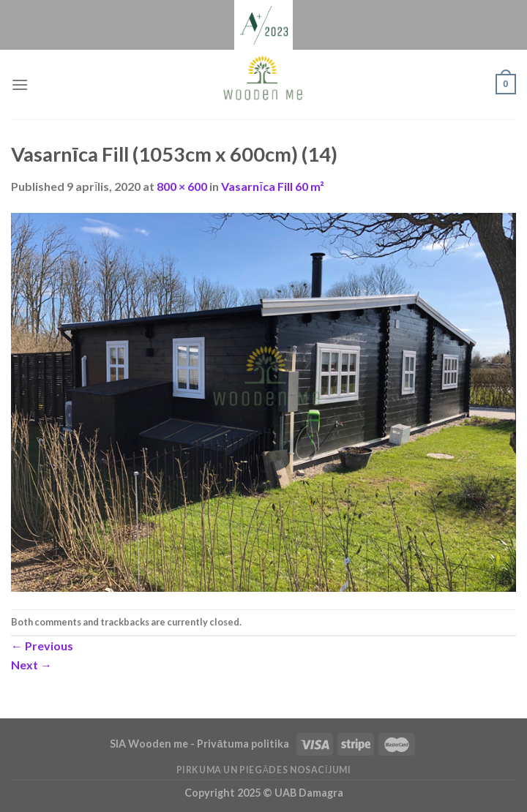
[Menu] (20, 84)
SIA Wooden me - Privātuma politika (201, 744)
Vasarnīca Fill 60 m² (272, 186)
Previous (42, 646)
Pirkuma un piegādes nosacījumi (264, 770)
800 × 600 (182, 186)
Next (31, 665)
